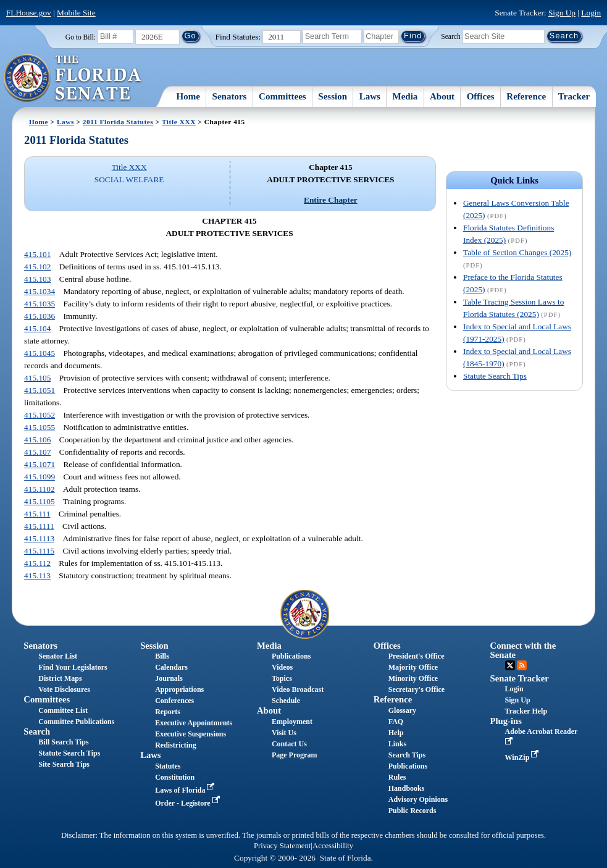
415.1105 (40, 501)
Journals (169, 678)
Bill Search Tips (63, 742)
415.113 (37, 575)
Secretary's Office (417, 689)
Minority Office (413, 678)
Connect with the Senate (523, 650)
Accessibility (333, 846)
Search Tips (407, 755)
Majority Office (413, 667)
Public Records (412, 811)
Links (397, 744)
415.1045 (40, 353)
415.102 (37, 267)
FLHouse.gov (29, 13)
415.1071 (40, 464)
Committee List (63, 710)
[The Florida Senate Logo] (73, 78)
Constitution (175, 777)
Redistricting (176, 745)
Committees (283, 96)
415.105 (37, 378)
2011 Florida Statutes (118, 122)
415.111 (37, 514)
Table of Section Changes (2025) (517, 252)
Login (591, 13)
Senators (230, 96)
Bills (162, 656)
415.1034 (40, 291)
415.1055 (40, 427)
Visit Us (284, 733)
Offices (481, 96)
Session (333, 96)
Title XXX (179, 122)
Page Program (294, 755)
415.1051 (40, 390)
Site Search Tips (64, 764)
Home (188, 96)
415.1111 (39, 526)
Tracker (574, 96)
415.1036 (40, 316)
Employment (292, 722)
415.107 (37, 452)
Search (450, 36)
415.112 (37, 563)
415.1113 (39, 538)
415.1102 (40, 489)
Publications (291, 656)
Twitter (510, 665)
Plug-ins (506, 721)
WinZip (523, 757)
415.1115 (39, 551)
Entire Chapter (331, 200)
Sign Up (562, 13)
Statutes (168, 766)
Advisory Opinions (418, 799)
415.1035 (40, 304)
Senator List (58, 656)
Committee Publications (76, 722)
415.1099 (40, 477)
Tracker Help (526, 711)
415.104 (37, 328)
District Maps (60, 678)
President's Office (417, 656)
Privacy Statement (282, 846)
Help (396, 733)
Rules (397, 777)
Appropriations (179, 689)
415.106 (37, 440)
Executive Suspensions (190, 734)
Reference (526, 96)
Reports (168, 712)
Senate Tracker (520, 678)
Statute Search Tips (495, 376)
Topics (282, 678)
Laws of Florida (186, 790)
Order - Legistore (189, 803)
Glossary (402, 710)
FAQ (396, 722)
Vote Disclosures (64, 689)
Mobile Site (76, 13)
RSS (522, 665)
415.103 (37, 279)
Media (405, 96)
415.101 (37, 254)
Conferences (174, 701)
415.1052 (40, 415)
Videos (282, 667)
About (442, 96)
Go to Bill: (81, 37)
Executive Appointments (194, 723)
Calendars (171, 667)
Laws (370, 96)
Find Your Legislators (73, 667)
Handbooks (407, 788)
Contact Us (289, 744)
